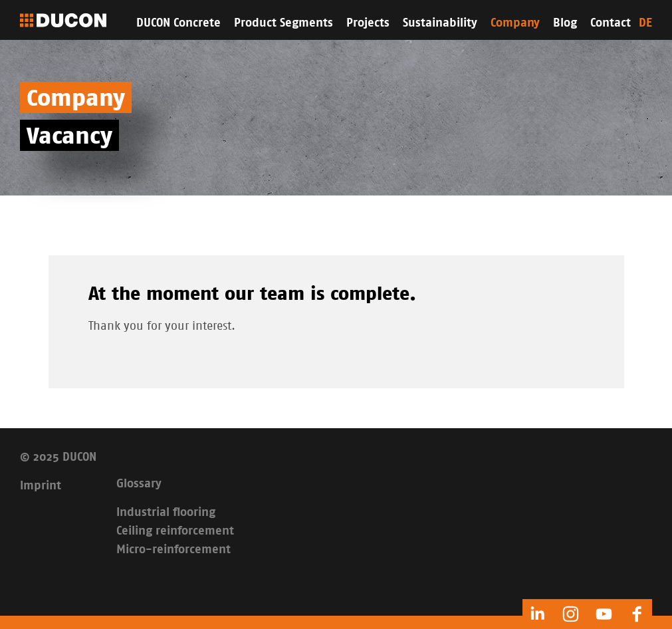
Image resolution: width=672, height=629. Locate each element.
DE (645, 23)
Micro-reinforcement (173, 550)
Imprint (41, 486)
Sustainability (440, 23)
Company (515, 23)
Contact (611, 23)
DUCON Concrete (178, 23)
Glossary (139, 484)
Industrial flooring (166, 513)
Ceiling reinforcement (175, 531)
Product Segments (283, 23)
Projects (368, 23)
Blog (565, 23)
